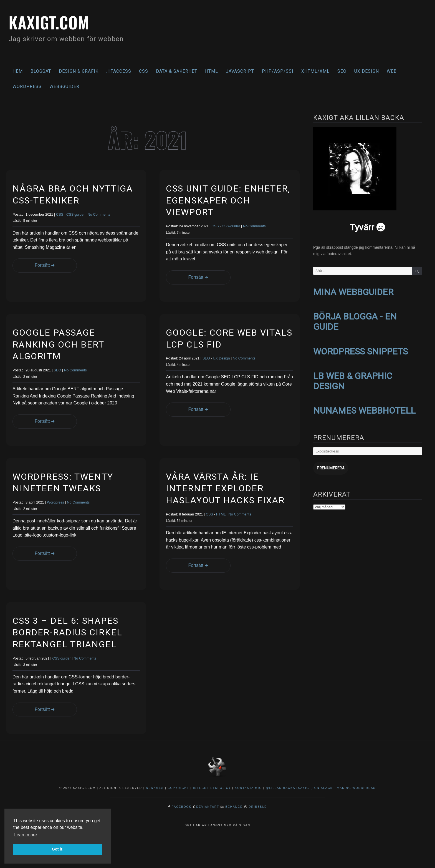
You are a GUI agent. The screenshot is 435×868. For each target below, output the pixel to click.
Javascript (240, 71)
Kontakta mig (249, 788)
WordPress (27, 86)
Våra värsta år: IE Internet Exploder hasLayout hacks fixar (225, 488)
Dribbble (258, 807)
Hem (18, 71)
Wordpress (55, 502)
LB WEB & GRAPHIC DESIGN (353, 379)
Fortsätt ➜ (41, 265)
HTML (212, 71)
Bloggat (41, 71)
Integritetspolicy (212, 788)
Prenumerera (330, 465)
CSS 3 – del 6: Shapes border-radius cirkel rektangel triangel (67, 632)
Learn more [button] (26, 835)
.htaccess (119, 71)
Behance (234, 807)
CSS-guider (75, 214)
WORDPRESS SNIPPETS (361, 350)
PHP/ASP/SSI (278, 71)
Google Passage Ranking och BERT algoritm (58, 344)
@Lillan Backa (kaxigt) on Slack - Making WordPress (321, 788)
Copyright (178, 788)
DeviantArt (208, 807)
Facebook (182, 807)
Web (392, 71)
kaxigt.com (52, 22)
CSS (144, 71)
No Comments (99, 214)
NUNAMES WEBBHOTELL (364, 408)
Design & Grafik (79, 71)
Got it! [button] (58, 849)
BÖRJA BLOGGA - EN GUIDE (355, 321)
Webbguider (64, 86)
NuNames (155, 788)
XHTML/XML (315, 71)
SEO (342, 71)
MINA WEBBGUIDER (353, 292)
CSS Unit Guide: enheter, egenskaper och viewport (228, 200)
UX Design (367, 71)
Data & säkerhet (177, 71)
